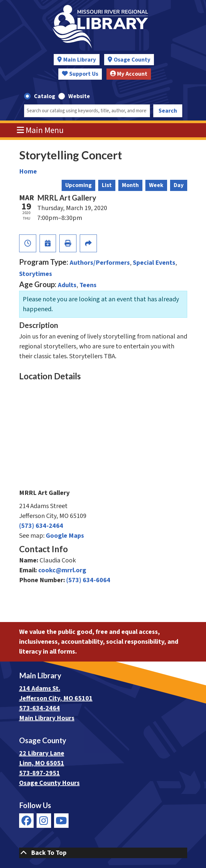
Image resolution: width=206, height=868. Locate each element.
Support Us (80, 74)
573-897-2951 (40, 773)
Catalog (44, 96)
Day (179, 185)
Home (28, 172)
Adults (67, 285)
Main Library (80, 60)
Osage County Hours (49, 783)
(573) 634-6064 (88, 580)
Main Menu (40, 130)
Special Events (154, 263)
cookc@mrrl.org (62, 570)
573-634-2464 (40, 708)
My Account (129, 74)
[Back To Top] (103, 853)
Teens (88, 285)
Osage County (132, 60)
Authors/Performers (100, 263)
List (107, 185)
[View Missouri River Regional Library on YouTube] (61, 821)
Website (79, 96)
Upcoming (78, 185)
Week (156, 185)
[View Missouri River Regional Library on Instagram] (44, 821)
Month (130, 185)
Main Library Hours (47, 718)
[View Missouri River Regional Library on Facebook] (26, 821)
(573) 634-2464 (41, 526)
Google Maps (65, 536)
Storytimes (36, 274)
